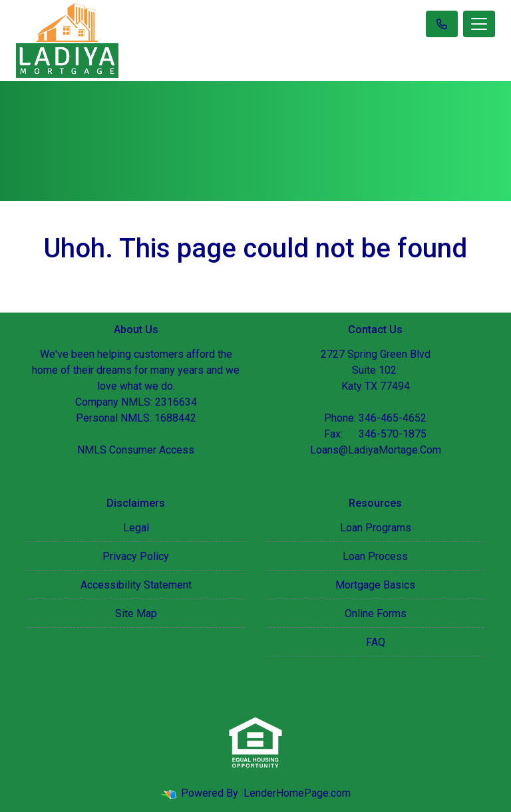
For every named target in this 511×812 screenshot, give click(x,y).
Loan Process (375, 556)
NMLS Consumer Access (136, 450)
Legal (136, 528)
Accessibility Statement (136, 585)
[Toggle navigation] (479, 24)
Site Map (136, 613)
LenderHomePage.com (297, 793)
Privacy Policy (136, 556)
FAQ (376, 642)
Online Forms (376, 613)
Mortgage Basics (375, 585)
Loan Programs (376, 528)
